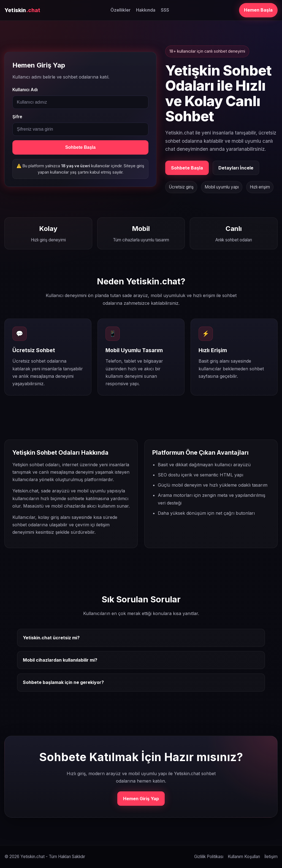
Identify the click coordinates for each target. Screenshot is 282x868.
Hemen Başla (258, 10)
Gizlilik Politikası (209, 857)
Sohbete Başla (80, 147)
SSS (165, 10)
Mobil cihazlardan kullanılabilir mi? (60, 660)
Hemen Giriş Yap (141, 799)
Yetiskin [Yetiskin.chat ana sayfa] (22, 10)
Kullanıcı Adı (25, 90)
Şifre (17, 117)
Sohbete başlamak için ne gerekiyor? (63, 682)
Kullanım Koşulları (244, 857)
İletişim (271, 857)
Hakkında (146, 10)
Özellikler (120, 10)
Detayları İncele (236, 168)
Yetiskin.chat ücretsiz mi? (51, 638)
